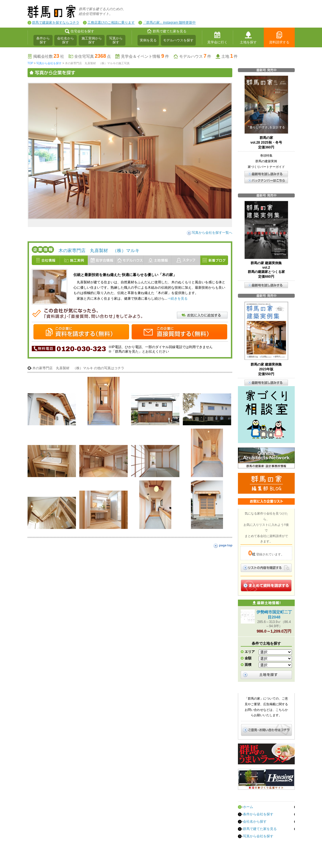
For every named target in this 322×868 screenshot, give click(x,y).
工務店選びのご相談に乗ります (111, 23)
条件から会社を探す (258, 814)
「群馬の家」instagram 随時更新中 (169, 23)
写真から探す (116, 40)
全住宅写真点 (93, 56)
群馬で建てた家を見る (260, 829)
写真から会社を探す (49, 63)
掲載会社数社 (49, 56)
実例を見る (148, 40)
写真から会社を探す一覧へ (212, 233)
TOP (30, 63)
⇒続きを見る (177, 299)
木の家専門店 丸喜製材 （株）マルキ (99, 251)
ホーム (248, 807)
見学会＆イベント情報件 (145, 56)
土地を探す (248, 42)
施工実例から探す (92, 40)
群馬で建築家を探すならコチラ (56, 23)
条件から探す (43, 40)
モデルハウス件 (195, 56)
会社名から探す (66, 40)
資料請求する (279, 42)
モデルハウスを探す (178, 40)
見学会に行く (217, 42)
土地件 (229, 56)
